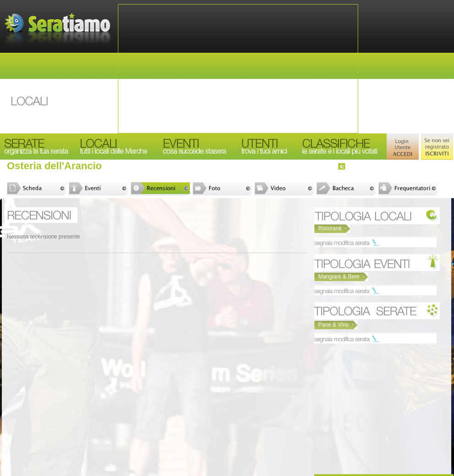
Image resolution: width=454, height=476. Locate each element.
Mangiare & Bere (339, 277)
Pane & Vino (334, 325)
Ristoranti (330, 228)
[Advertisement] (238, 69)
